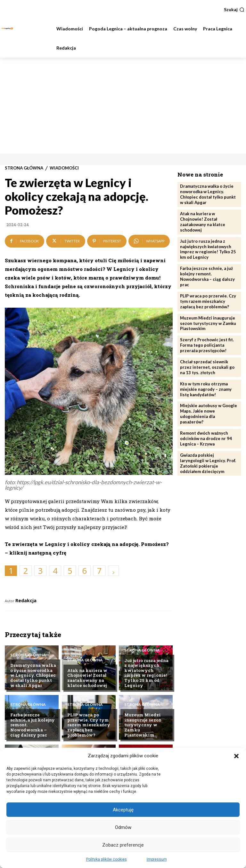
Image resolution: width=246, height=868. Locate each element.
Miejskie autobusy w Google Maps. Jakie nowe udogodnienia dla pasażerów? (209, 414)
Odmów (123, 827)
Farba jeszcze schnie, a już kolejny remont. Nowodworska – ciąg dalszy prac (207, 276)
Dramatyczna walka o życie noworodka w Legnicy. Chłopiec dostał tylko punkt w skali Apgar (33, 675)
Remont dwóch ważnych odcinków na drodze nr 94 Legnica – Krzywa (206, 438)
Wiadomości (64, 168)
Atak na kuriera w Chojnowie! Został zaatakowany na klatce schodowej (87, 678)
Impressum (157, 859)
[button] (236, 756)
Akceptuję (123, 810)
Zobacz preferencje (123, 845)
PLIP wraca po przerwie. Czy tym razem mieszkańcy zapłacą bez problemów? (89, 725)
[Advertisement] (123, 106)
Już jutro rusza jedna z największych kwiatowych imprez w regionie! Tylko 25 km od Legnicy (146, 673)
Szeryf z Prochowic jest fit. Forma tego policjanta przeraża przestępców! (207, 345)
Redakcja (26, 600)
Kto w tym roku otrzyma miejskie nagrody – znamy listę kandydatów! (206, 389)
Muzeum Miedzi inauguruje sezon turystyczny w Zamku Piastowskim (143, 725)
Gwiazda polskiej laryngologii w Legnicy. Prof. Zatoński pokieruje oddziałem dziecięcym (208, 463)
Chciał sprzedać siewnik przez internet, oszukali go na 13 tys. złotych (207, 367)
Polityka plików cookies (107, 859)
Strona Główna (24, 168)
